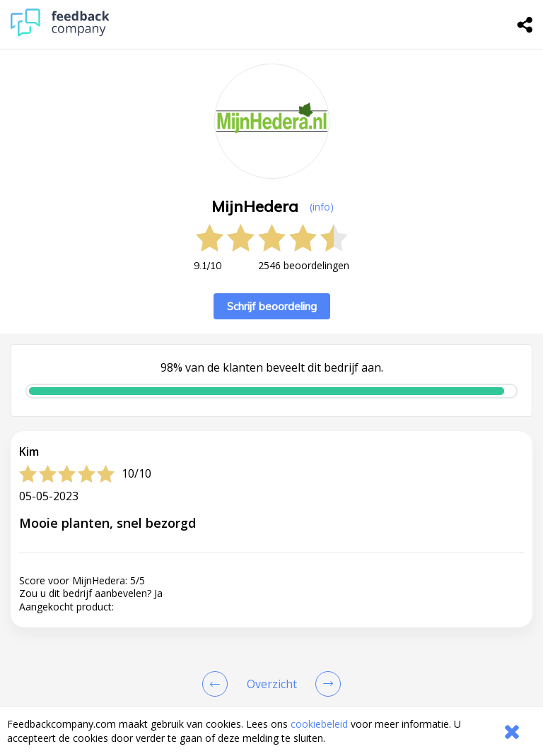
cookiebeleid (319, 724)
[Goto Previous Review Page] (218, 684)
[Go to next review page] (325, 684)
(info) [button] (322, 207)
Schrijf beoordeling (272, 306)
